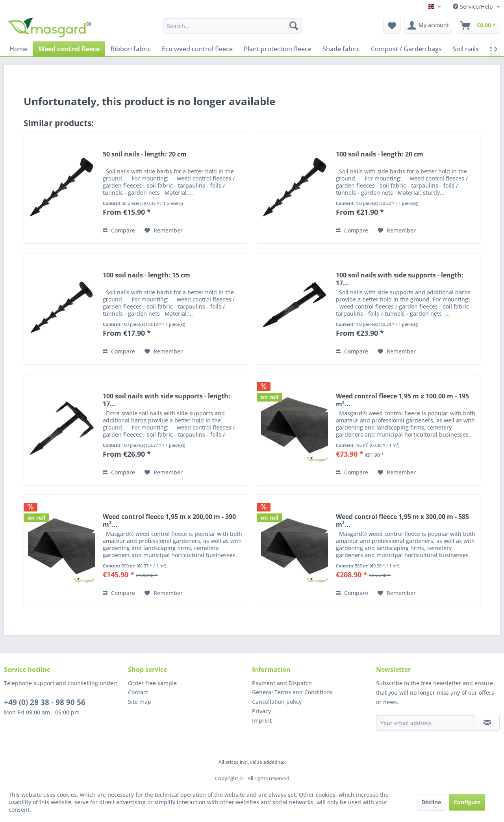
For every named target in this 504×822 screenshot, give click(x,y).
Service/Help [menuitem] (474, 7)
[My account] (429, 26)
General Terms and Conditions (292, 692)
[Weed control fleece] (69, 49)
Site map (140, 702)
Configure (467, 802)
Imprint (262, 721)
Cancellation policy (277, 702)
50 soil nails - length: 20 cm (145, 154)
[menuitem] (233, 26)
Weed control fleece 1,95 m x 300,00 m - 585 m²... (402, 521)
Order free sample (152, 683)
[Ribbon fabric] (131, 49)
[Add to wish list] (164, 231)
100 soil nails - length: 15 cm (146, 275)
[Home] (19, 49)
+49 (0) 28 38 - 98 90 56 (45, 702)
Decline (431, 802)
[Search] (294, 26)
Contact (138, 692)
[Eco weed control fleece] (197, 49)
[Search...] (233, 26)
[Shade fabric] (341, 49)
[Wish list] (392, 26)
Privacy (261, 711)
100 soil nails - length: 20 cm (380, 154)
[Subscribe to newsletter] (487, 723)
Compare (119, 230)
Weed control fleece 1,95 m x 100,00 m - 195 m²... (402, 400)
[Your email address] (426, 723)
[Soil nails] (466, 49)
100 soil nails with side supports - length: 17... (400, 279)
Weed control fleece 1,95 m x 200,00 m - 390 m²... (169, 521)
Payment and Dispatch (282, 683)
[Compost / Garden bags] (406, 49)
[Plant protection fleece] (278, 49)
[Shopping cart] (478, 26)
